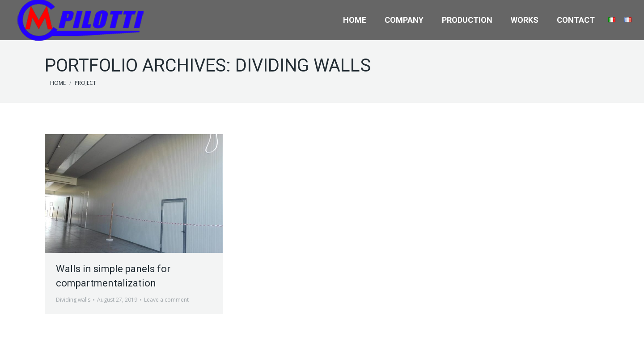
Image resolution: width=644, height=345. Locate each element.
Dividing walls (73, 300)
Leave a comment (166, 300)
